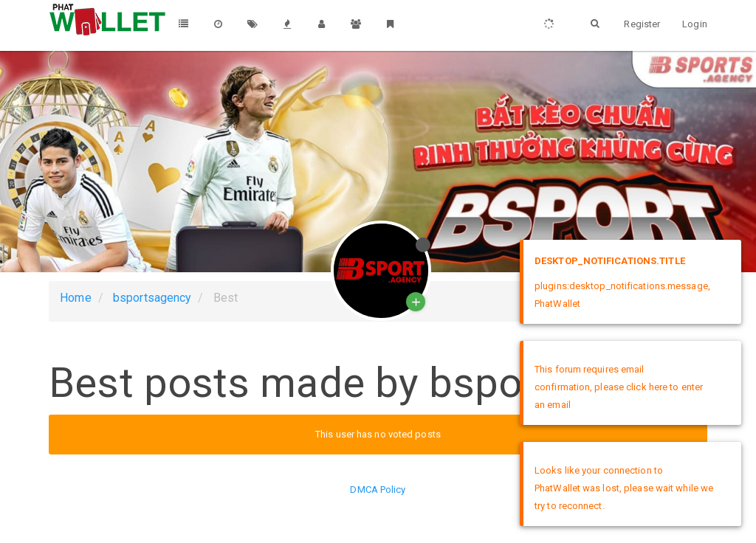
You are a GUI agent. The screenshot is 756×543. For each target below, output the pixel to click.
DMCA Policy (378, 490)
